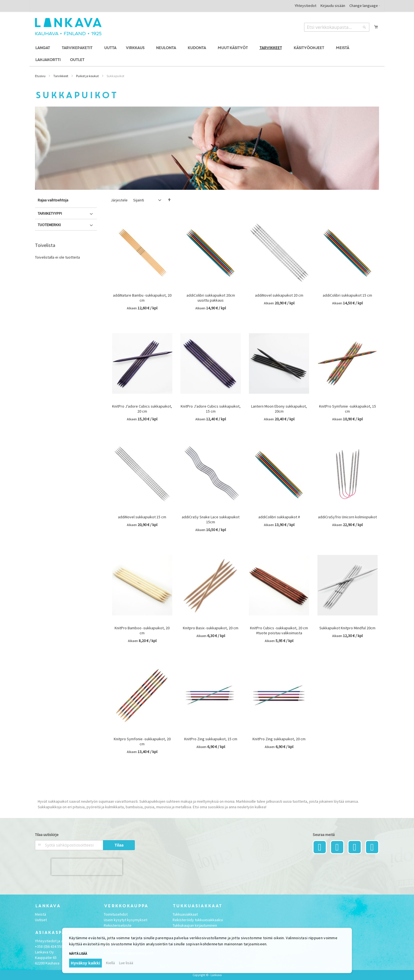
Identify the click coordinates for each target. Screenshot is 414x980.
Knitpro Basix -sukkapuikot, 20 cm (211, 628)
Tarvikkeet (61, 76)
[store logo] (68, 27)
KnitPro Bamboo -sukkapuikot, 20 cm (142, 630)
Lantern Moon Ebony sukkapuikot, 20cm (279, 409)
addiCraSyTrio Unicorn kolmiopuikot (347, 517)
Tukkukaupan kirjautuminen (195, 925)
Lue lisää (126, 963)
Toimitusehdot (116, 914)
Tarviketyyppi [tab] (50, 213)
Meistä (41, 914)
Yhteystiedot (306, 6)
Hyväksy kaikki (85, 963)
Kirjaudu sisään (333, 6)
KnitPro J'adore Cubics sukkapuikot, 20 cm (142, 409)
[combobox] (337, 27)
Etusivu (40, 76)
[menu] (207, 54)
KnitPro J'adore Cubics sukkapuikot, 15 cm (211, 409)
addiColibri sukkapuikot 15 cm (347, 295)
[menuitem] (43, 48)
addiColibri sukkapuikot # (279, 517)
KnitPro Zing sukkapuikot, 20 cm (279, 739)
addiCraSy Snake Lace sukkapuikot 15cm (211, 519)
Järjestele (119, 200)
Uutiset (41, 920)
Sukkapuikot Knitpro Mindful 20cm (347, 628)
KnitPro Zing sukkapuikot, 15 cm (211, 739)
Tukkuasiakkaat (185, 914)
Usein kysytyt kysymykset (126, 920)
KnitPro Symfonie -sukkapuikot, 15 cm (348, 409)
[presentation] (87, 867)
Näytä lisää (78, 954)
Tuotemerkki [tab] (49, 225)
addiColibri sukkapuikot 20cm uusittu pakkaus (211, 298)
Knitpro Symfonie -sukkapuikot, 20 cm (142, 741)
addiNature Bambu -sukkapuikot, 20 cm (142, 298)
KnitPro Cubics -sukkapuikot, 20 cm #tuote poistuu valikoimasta (279, 630)
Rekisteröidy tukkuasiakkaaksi (198, 920)
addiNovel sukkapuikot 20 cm (279, 295)
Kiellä (110, 963)
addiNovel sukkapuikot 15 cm (142, 517)
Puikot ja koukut (87, 76)
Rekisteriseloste (118, 925)
